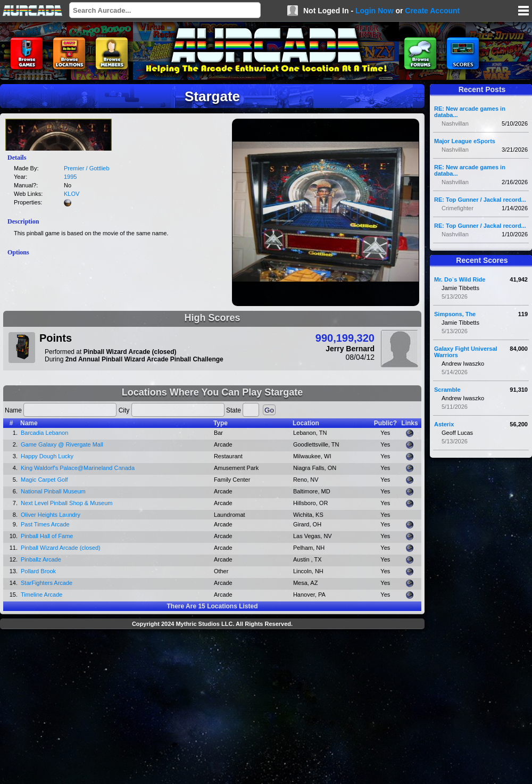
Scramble (447, 390)
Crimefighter (458, 208)
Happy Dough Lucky (47, 456)
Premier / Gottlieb (87, 168)
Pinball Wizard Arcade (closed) (61, 548)
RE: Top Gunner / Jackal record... (480, 200)
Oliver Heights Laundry (51, 515)
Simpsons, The (455, 314)
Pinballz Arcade (41, 559)
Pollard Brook (38, 571)
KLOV (72, 194)
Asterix (444, 424)
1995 (70, 177)
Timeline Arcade (41, 595)
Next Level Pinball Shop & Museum (66, 503)
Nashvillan (455, 123)
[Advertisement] (213, 708)
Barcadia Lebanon (44, 433)
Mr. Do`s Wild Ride (460, 279)
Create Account (432, 11)
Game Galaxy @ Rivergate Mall (62, 444)
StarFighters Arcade (47, 583)
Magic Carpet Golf (44, 480)
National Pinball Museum (53, 491)
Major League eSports (465, 141)
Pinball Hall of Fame (47, 536)
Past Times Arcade (45, 524)
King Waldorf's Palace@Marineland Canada (78, 468)
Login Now (375, 11)
